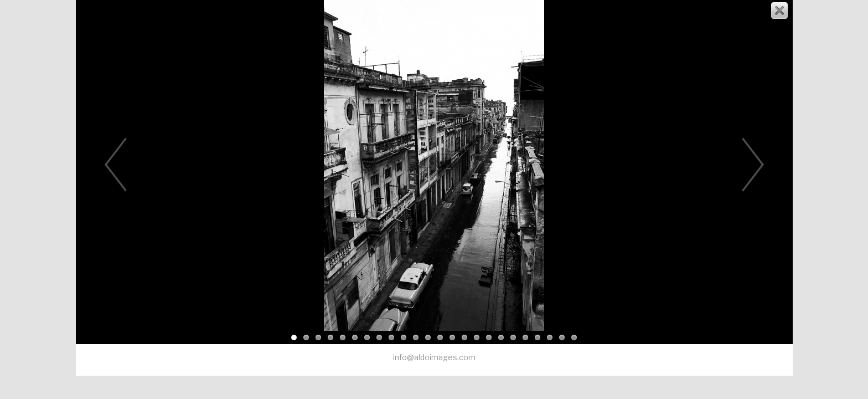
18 (501, 337)
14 (452, 337)
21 (538, 337)
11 (416, 337)
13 (440, 337)
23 (562, 337)
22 (550, 337)
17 (489, 337)
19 (513, 337)
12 (428, 337)
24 (574, 337)
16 (477, 337)
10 (404, 337)
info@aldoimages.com (434, 357)
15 (464, 337)
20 (525, 337)
